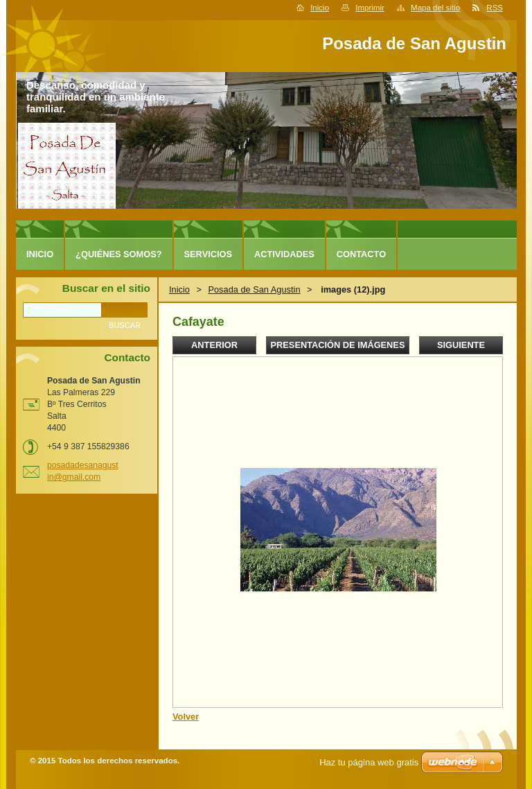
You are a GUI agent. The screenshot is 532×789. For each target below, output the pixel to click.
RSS (495, 8)
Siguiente (461, 345)
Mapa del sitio (435, 8)
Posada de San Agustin (254, 289)
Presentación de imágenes (338, 345)
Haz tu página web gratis (369, 762)
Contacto (361, 254)
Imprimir (370, 8)
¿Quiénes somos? (118, 254)
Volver (186, 717)
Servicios (208, 254)
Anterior (214, 345)
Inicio (320, 8)
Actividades (284, 254)
